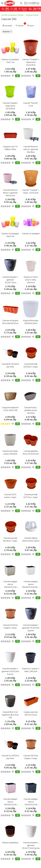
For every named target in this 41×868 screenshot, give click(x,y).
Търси (31, 26)
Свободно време (32, 15)
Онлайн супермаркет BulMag (12, 15)
